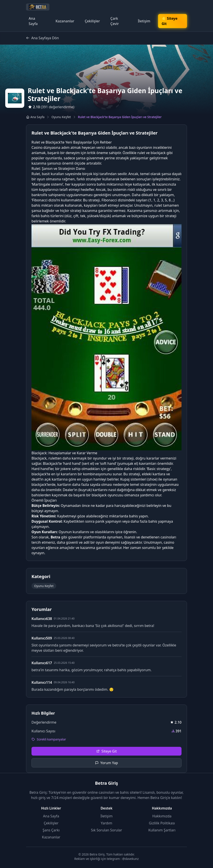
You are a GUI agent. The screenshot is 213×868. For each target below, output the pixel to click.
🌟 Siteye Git (170, 21)
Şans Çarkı (51, 830)
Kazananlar (65, 21)
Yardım (106, 823)
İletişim (144, 21)
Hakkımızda (162, 816)
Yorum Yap (107, 763)
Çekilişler (92, 21)
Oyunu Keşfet (61, 117)
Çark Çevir (115, 21)
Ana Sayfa (33, 21)
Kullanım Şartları (162, 830)
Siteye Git (106, 751)
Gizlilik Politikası (162, 823)
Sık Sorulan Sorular (106, 830)
